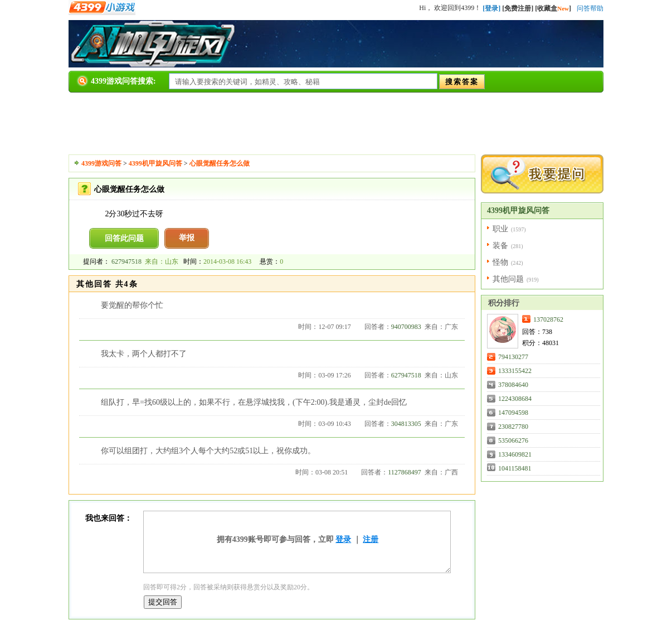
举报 (187, 238)
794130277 (513, 357)
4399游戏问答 (101, 163)
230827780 (513, 427)
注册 (371, 539)
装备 (500, 246)
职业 (500, 229)
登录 (343, 539)
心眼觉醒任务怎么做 (220, 163)
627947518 (126, 261)
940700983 (406, 327)
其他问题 (508, 279)
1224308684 (515, 399)
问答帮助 (590, 8)
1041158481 (515, 468)
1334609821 (515, 454)
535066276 (513, 440)
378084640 (513, 385)
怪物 (500, 262)
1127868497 (405, 472)
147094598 (513, 413)
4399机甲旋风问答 (155, 163)
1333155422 (515, 371)
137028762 (548, 319)
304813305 (406, 424)
